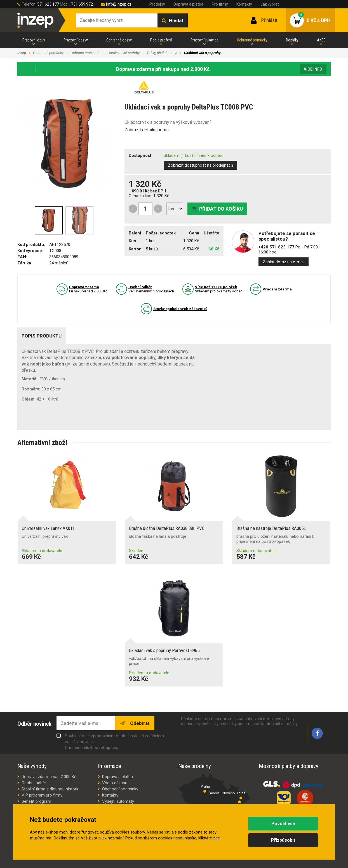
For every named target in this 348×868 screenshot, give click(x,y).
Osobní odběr (34, 783)
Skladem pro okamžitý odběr (218, 289)
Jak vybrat (270, 4)
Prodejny (157, 4)
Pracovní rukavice (204, 40)
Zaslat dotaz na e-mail (284, 262)
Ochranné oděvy (119, 40)
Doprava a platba (188, 4)
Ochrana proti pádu (85, 53)
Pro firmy (220, 4)
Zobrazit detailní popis (147, 130)
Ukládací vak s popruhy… (203, 53)
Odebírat (139, 723)
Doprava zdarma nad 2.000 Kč (49, 777)
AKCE (321, 40)
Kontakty (244, 4)
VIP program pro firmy (42, 795)
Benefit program (36, 801)
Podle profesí (161, 40)
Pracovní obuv (34, 40)
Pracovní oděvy (76, 40)
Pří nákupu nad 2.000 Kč (88, 289)
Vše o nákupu (115, 783)
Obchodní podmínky (120, 789)
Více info (313, 69)
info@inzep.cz (119, 4)
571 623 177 (48, 4)
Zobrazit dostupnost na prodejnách (200, 165)
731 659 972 (82, 4)
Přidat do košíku (221, 209)
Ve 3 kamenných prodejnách (151, 289)
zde (217, 838)
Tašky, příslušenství (162, 53)
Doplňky (292, 40)
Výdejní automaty (118, 801)
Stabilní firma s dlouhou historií (50, 789)
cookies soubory (130, 832)
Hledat (176, 20)
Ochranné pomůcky (252, 40)
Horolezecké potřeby (124, 53)
